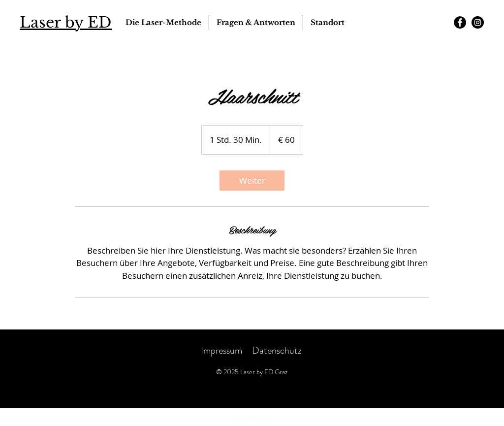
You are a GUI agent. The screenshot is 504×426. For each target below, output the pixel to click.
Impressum (221, 350)
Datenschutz (278, 350)
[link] (252, 180)
